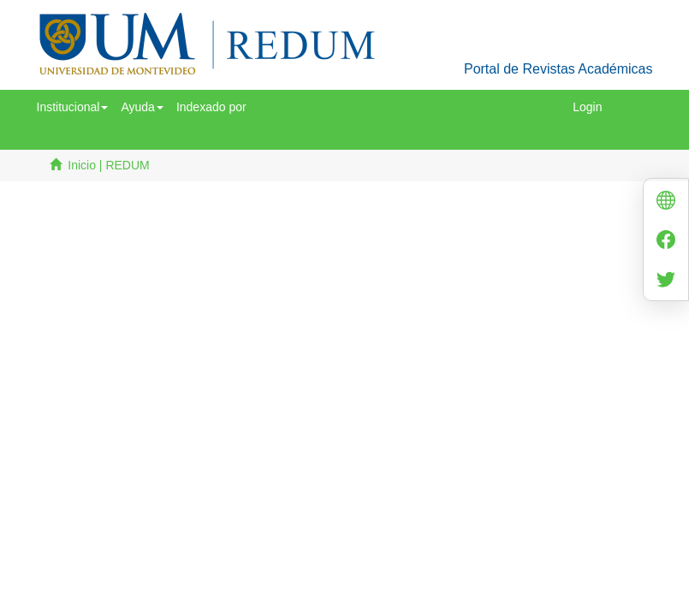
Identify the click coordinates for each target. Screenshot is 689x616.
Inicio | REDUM (108, 165)
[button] (73, 107)
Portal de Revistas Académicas (558, 69)
